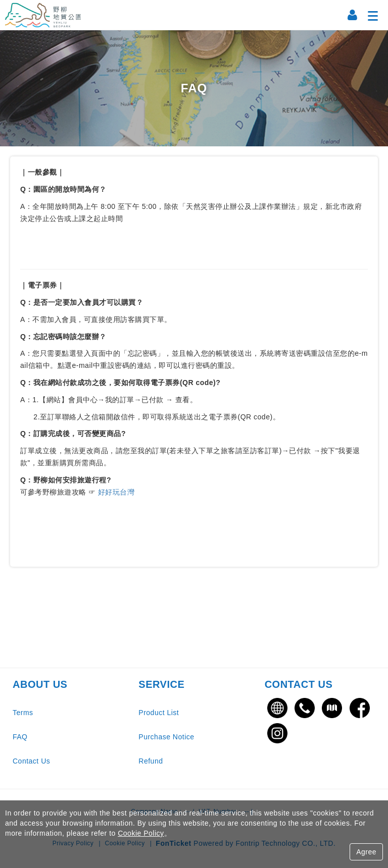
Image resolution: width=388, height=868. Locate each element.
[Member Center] (353, 15)
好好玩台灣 (115, 492)
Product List (159, 713)
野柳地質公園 (43, 15)
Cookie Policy (141, 833)
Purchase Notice (166, 737)
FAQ (20, 737)
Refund (151, 761)
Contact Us (31, 761)
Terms (23, 713)
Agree (366, 852)
